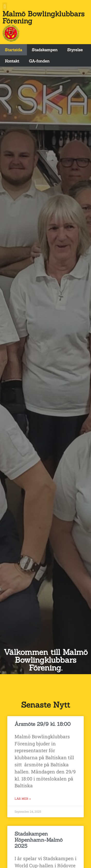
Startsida (13, 50)
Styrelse (75, 50)
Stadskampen (45, 50)
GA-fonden (39, 61)
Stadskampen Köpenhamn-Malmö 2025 (39, 840)
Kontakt (12, 61)
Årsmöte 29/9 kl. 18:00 (43, 724)
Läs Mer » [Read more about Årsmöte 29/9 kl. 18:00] (23, 799)
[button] (5, 6)
